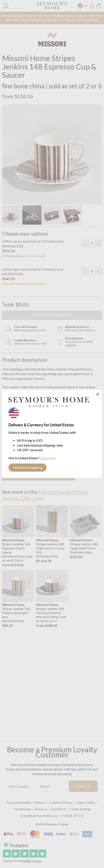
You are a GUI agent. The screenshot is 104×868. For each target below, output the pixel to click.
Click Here (48, 458)
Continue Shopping (28, 468)
